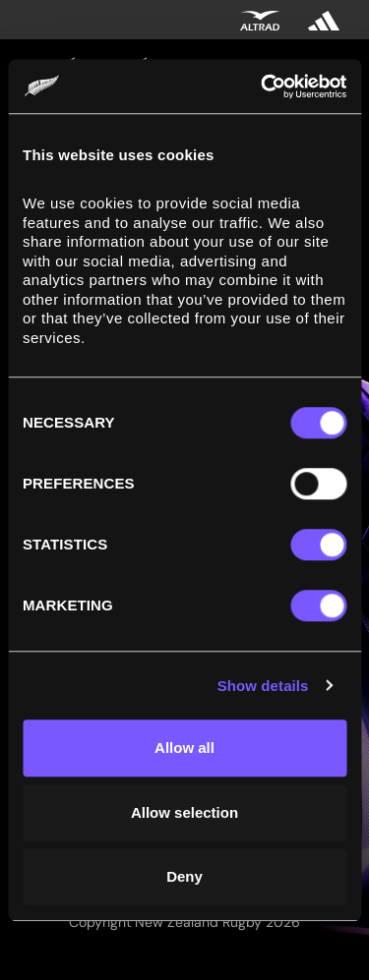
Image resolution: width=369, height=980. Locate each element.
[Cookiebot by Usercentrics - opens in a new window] (263, 86)
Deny (184, 876)
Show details (263, 686)
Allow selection (184, 812)
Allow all (184, 748)
